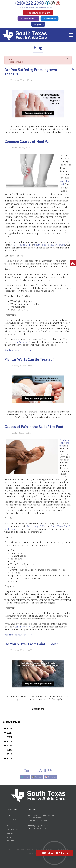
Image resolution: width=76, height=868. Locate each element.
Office (9, 823)
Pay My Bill (50, 18)
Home (9, 815)
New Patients (13, 830)
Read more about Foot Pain (18, 636)
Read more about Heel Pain (18, 351)
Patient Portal (28, 18)
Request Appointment (38, 13)
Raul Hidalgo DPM (22, 246)
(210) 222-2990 (30, 3)
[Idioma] (38, 24)
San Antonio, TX (23, 343)
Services (10, 826)
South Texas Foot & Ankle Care (50, 246)
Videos (10, 833)
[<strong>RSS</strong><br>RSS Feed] (73, 70)
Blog (9, 837)
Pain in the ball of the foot (64, 444)
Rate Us (10, 840)
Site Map (30, 853)
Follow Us (38, 777)
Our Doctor (12, 819)
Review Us (52, 777)
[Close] (68, 60)
